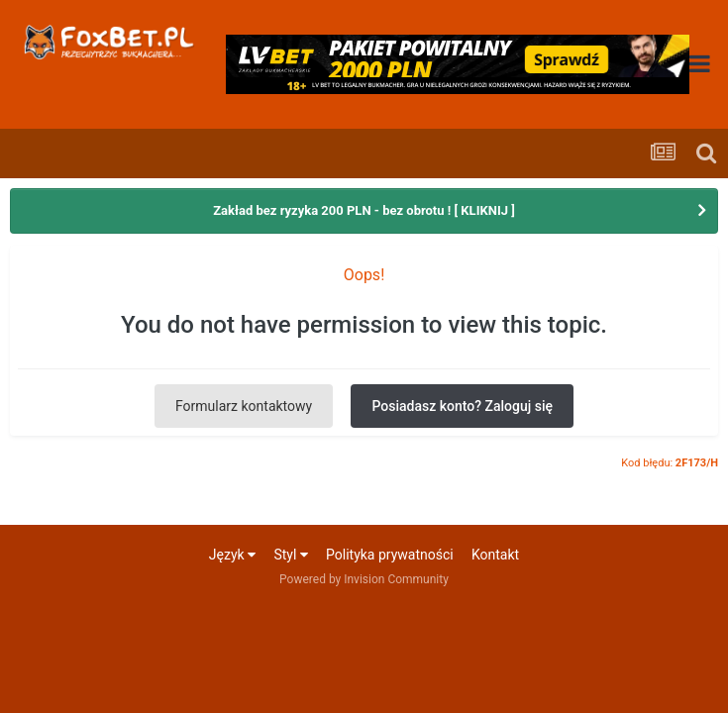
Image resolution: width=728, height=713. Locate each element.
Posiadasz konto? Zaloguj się (462, 406)
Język (232, 555)
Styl (290, 555)
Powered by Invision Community (364, 579)
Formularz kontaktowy (244, 406)
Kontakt (495, 555)
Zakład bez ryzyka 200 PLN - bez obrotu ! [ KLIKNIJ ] (364, 210)
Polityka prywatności (390, 555)
